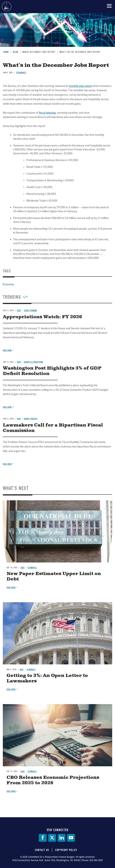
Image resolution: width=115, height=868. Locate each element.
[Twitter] (52, 838)
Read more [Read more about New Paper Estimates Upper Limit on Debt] (11, 588)
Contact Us (42, 850)
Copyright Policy (66, 850)
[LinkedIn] (62, 838)
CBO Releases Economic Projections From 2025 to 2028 (53, 780)
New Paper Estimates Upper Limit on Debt (54, 576)
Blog (23, 568)
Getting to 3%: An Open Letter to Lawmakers (47, 678)
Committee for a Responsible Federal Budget (7, 7)
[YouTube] (71, 838)
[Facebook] (43, 838)
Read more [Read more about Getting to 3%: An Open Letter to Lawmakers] (11, 689)
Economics (32, 568)
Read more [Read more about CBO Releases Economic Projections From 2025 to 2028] (11, 791)
